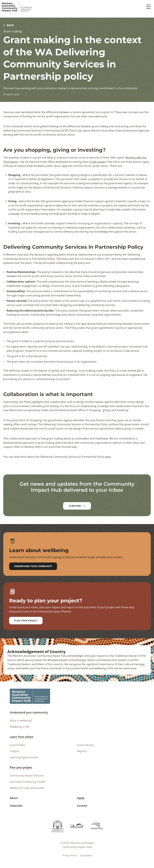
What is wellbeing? (21, 721)
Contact (82, 806)
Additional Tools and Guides (27, 788)
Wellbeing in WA (20, 727)
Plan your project (26, 621)
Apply (81, 798)
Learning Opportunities (24, 757)
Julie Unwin (98, 162)
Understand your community (33, 566)
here (108, 457)
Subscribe (16, 806)
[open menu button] (148, 7)
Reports (82, 751)
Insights (15, 751)
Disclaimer (86, 855)
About (14, 798)
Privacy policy (70, 855)
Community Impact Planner (27, 776)
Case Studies (18, 745)
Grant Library (85, 745)
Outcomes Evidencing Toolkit (28, 782)
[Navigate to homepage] (17, 7)
